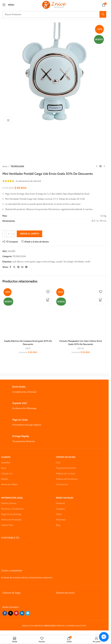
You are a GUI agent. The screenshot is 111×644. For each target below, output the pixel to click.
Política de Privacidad (11, 520)
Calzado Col (7, 474)
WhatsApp (61, 520)
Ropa (4, 468)
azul (14, 262)
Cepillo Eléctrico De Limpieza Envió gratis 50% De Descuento (28, 343)
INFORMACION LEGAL (12, 498)
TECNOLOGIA (17, 166)
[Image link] (27, 600)
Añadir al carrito (29, 234)
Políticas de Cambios (66, 474)
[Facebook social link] (10, 267)
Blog (58, 525)
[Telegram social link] (26, 267)
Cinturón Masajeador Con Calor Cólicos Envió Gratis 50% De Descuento (81, 343)
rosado (59, 262)
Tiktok (59, 514)
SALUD (81, 348)
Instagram (61, 509)
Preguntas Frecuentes (66, 468)
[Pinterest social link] (18, 267)
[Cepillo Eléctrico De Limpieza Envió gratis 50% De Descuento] (28, 313)
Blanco (20, 262)
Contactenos (62, 484)
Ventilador (79, 262)
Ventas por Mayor (10, 484)
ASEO (28, 348)
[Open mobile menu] (8, 5)
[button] (48, 301)
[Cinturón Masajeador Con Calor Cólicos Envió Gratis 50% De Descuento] (81, 313)
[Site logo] (54, 4)
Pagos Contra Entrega (11, 514)
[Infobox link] (54, 389)
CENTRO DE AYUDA (66, 457)
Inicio (5, 166)
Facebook (60, 503)
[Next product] (104, 166)
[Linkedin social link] (22, 267)
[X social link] (14, 267)
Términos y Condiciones (12, 509)
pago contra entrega (46, 262)
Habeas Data (7, 525)
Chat (58, 463)
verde (88, 262)
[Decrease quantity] (4, 234)
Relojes (5, 479)
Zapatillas (6, 463)
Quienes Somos (9, 503)
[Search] (54, 14)
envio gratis (30, 262)
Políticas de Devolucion (67, 479)
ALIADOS (6, 457)
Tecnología (68, 262)
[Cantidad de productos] (9, 234)
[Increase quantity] (13, 234)
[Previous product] (97, 166)
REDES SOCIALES (65, 498)
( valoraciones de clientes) (28, 181)
